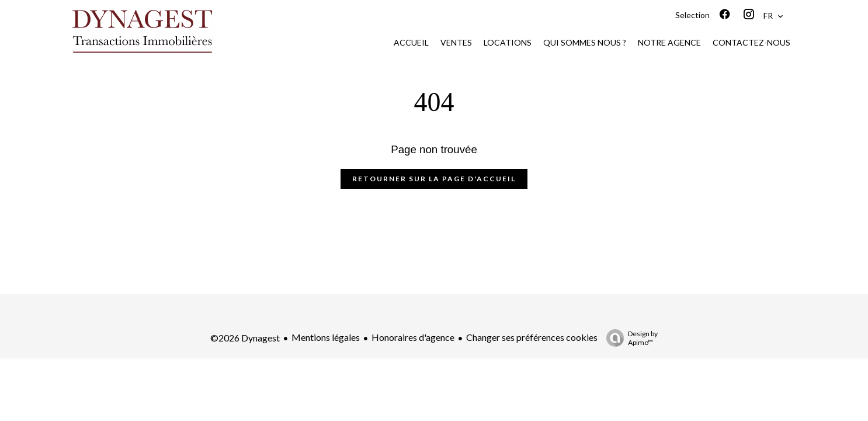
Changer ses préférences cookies (532, 337)
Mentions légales (326, 337)
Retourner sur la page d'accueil (434, 179)
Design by (629, 338)
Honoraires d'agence (413, 337)
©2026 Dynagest (245, 338)
